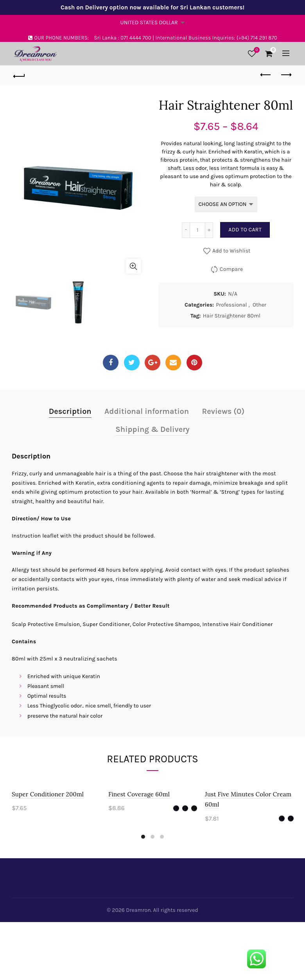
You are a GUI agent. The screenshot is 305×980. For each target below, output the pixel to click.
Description (70, 411)
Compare (231, 269)
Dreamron (138, 910)
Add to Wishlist (231, 251)
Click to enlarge (133, 266)
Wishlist (256, 50)
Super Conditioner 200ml (48, 794)
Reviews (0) (223, 411)
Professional (231, 305)
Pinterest (194, 363)
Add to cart (245, 230)
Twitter (132, 363)
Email (173, 363)
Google (153, 363)
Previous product (266, 75)
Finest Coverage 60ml (139, 794)
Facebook (111, 363)
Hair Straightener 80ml (232, 316)
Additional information (147, 411)
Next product (286, 75)
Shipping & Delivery (152, 429)
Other (259, 305)
